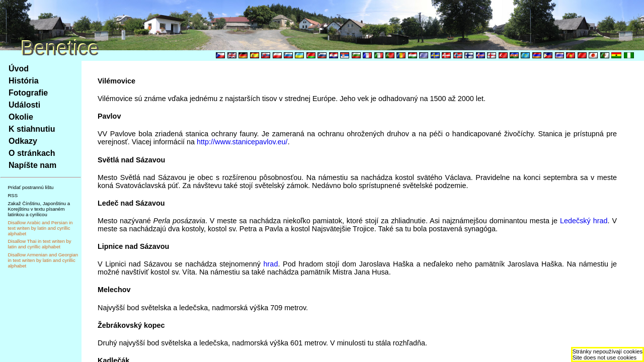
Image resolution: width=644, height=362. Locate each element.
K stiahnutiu (32, 129)
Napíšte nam (32, 165)
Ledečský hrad (584, 221)
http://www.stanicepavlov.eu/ (242, 142)
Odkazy (23, 141)
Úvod (19, 69)
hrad (271, 264)
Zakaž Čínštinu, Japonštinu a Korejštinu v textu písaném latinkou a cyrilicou (39, 209)
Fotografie (28, 93)
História (24, 81)
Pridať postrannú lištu (30, 187)
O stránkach (32, 153)
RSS (13, 195)
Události (24, 105)
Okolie (21, 117)
